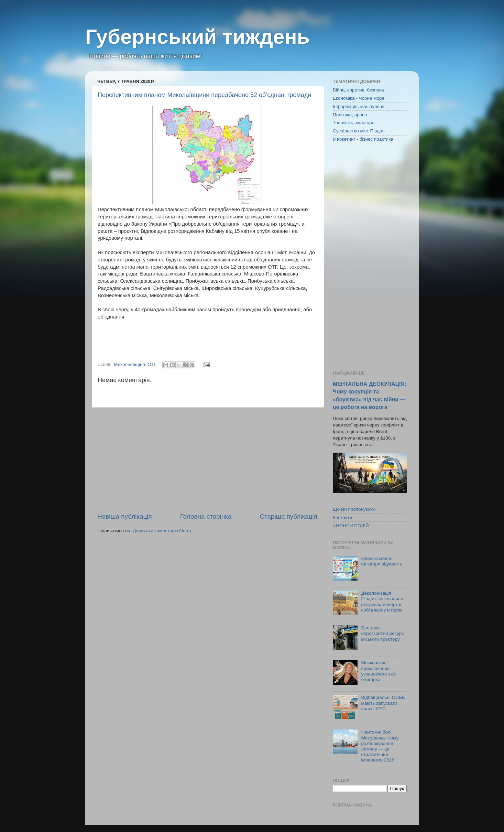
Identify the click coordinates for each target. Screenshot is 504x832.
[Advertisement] (207, 460)
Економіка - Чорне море (359, 98)
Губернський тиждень (198, 37)
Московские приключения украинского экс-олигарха (379, 671)
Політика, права (350, 115)
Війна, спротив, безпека (358, 90)
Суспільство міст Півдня (359, 131)
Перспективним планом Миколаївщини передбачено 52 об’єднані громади (204, 95)
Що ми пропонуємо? (355, 509)
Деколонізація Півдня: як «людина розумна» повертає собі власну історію (382, 602)
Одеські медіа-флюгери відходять (382, 561)
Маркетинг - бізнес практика (363, 139)
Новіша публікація (125, 516)
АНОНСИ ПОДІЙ (351, 526)
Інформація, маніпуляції (359, 106)
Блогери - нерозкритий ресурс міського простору (382, 633)
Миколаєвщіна (129, 364)
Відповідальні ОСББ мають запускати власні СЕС (383, 703)
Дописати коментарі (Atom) (162, 531)
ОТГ (152, 364)
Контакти (342, 517)
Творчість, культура (354, 123)
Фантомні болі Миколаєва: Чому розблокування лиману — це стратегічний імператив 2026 (380, 746)
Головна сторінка (206, 516)
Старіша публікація (288, 516)
